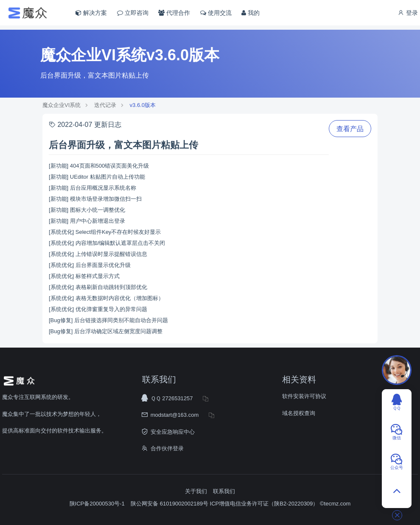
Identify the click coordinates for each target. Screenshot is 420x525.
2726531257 (177, 398)
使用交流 (216, 13)
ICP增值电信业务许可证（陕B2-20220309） (264, 504)
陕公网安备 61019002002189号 (170, 504)
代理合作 (174, 13)
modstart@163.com (175, 415)
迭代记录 (105, 105)
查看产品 (350, 129)
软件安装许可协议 (304, 396)
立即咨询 (133, 13)
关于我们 (196, 491)
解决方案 (91, 13)
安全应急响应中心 (173, 432)
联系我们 (224, 491)
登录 (408, 13)
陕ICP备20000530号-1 (97, 504)
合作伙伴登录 (167, 448)
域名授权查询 (299, 413)
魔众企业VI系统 (62, 105)
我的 (251, 13)
